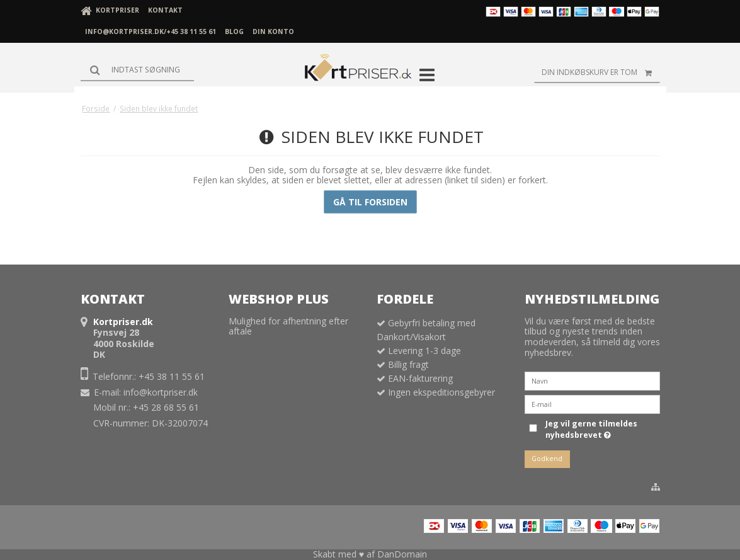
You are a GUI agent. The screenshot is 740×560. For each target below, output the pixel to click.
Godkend (547, 459)
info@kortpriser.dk (161, 392)
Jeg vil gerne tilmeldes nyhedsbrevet (590, 429)
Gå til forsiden (370, 202)
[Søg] (137, 70)
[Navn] (592, 380)
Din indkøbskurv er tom (601, 72)
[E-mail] (592, 403)
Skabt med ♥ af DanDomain (370, 554)
